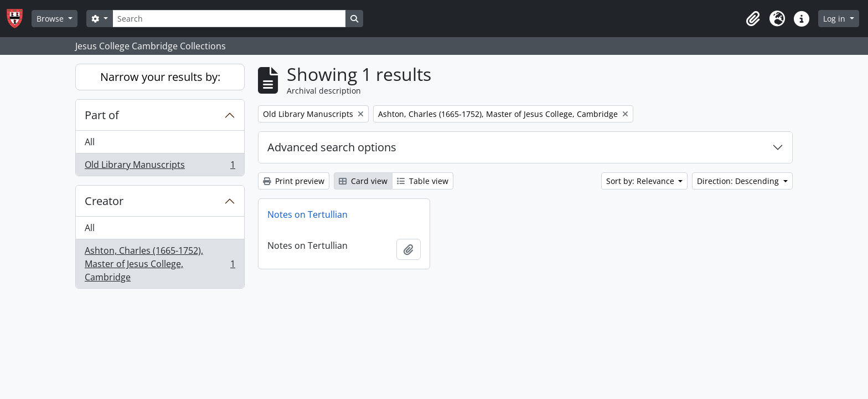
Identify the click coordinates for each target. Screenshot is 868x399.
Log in (835, 19)
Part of (102, 115)
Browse (51, 19)
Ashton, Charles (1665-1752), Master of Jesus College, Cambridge (160, 264)
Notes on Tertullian (308, 214)
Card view (363, 181)
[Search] (229, 19)
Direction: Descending (739, 181)
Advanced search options (332, 147)
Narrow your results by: (160, 77)
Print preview (294, 181)
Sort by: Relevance (641, 181)
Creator (104, 201)
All (90, 142)
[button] (753, 19)
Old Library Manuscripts (160, 167)
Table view (423, 181)
